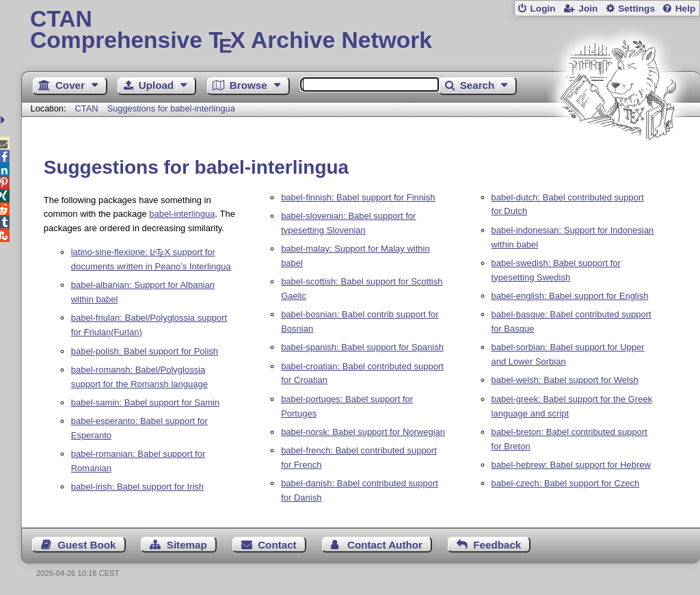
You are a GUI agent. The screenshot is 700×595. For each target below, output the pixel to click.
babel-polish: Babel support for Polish (145, 351)
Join (588, 9)
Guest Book (86, 545)
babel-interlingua (182, 214)
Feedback (497, 545)
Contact (277, 545)
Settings (636, 9)
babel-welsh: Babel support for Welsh (565, 380)
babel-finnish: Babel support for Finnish (358, 197)
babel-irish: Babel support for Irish (137, 487)
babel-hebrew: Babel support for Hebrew (571, 465)
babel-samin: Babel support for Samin (146, 402)
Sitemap (187, 545)
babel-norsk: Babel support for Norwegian (363, 432)
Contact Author (385, 545)
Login (542, 9)
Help (686, 9)
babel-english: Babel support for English (570, 296)
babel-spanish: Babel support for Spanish (362, 347)
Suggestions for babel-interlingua (171, 108)
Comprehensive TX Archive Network (361, 31)
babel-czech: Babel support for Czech (566, 483)
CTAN (87, 108)
